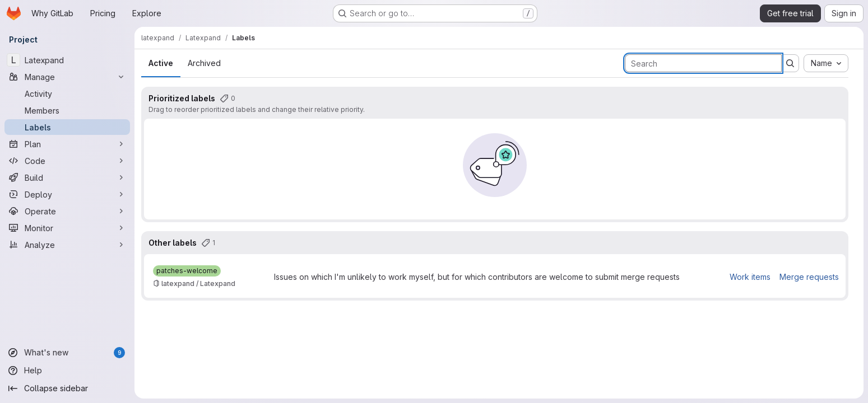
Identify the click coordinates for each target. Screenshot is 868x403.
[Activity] (67, 93)
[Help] (67, 371)
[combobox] (826, 63)
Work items (750, 277)
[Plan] (67, 144)
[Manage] (67, 77)
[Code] (67, 161)
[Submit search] (790, 63)
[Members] (67, 110)
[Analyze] (67, 245)
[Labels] (67, 127)
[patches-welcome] (187, 271)
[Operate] (67, 211)
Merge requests (809, 277)
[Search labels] (703, 63)
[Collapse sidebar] (67, 388)
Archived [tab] (204, 63)
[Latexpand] (67, 60)
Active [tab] (161, 63)
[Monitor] (67, 228)
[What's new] (67, 353)
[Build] (67, 177)
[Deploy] (67, 194)
